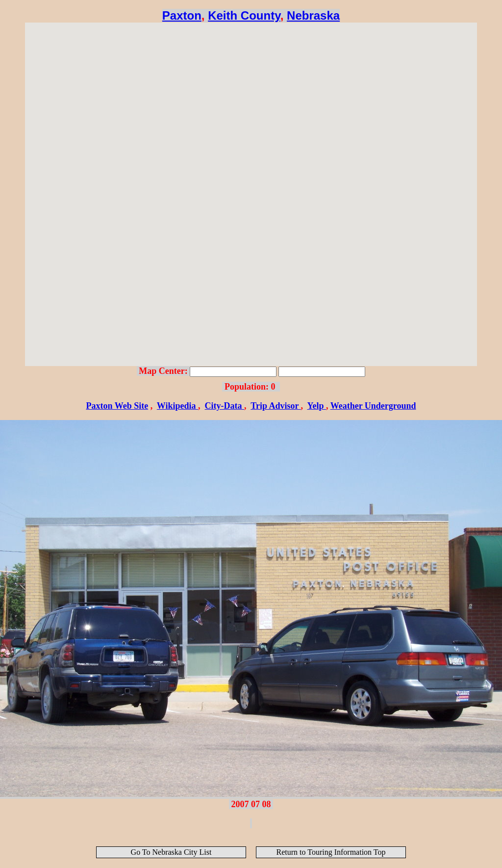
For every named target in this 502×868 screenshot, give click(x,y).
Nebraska (313, 15)
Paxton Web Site (117, 406)
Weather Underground (373, 406)
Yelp (316, 406)
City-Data (225, 406)
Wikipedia (177, 406)
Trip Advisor (276, 406)
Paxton (182, 15)
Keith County (244, 15)
